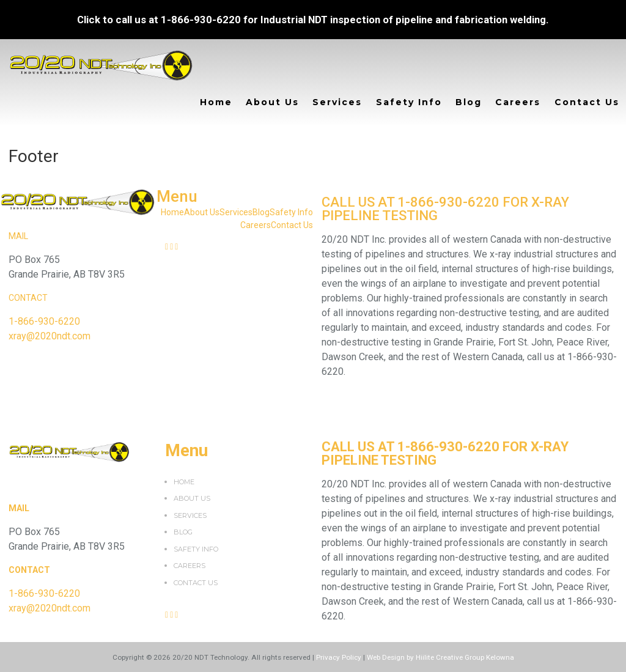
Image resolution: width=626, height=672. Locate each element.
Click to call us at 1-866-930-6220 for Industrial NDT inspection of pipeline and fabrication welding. (313, 20)
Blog (469, 102)
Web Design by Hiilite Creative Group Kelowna (440, 657)
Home (216, 102)
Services (337, 102)
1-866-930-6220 (44, 321)
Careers (518, 102)
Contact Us (587, 102)
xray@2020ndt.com (50, 336)
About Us (272, 102)
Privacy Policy (339, 657)
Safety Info (409, 102)
